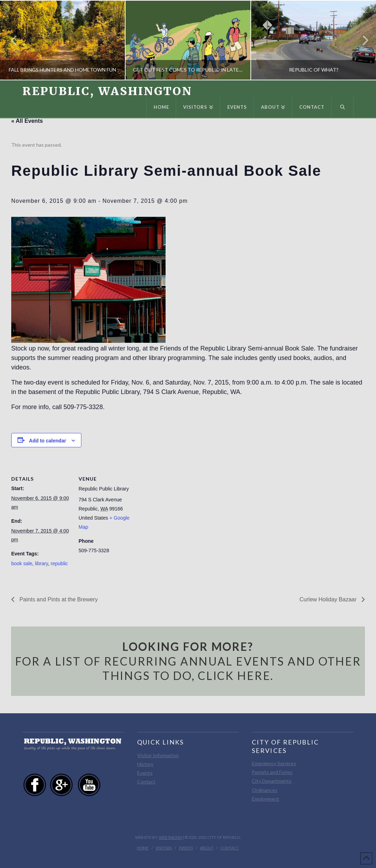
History (145, 764)
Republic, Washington (107, 91)
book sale (22, 563)
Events (145, 773)
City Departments (272, 781)
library (42, 563)
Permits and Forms (272, 772)
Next (361, 40)
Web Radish (170, 837)
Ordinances (265, 790)
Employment (266, 799)
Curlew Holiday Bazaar (329, 599)
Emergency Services (274, 763)
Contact (146, 782)
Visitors (164, 848)
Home (143, 848)
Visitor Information (158, 755)
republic (59, 563)
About (207, 848)
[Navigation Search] (342, 107)
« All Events (27, 121)
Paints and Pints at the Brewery (58, 599)
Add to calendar (48, 441)
